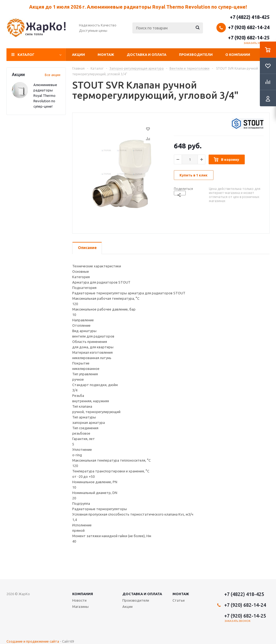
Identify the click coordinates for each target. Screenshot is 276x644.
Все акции (53, 75)
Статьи (179, 600)
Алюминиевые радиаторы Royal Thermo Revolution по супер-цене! (45, 96)
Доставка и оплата (146, 54)
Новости (79, 600)
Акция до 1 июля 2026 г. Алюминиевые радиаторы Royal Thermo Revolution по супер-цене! (138, 7)
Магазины (80, 606)
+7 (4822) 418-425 (250, 17)
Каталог (26, 54)
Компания (83, 594)
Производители (196, 54)
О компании (238, 54)
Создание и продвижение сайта (33, 641)
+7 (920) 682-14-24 (249, 27)
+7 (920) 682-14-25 (249, 38)
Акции (78, 54)
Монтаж (106, 54)
